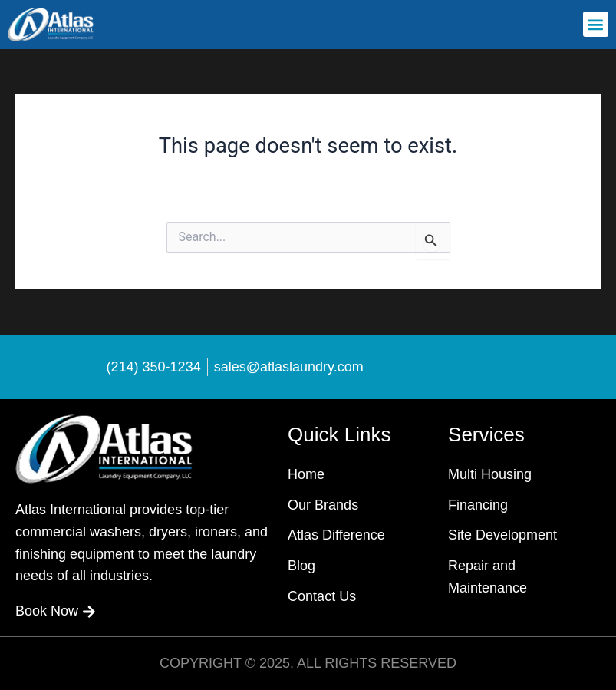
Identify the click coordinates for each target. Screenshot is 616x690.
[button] (596, 24)
